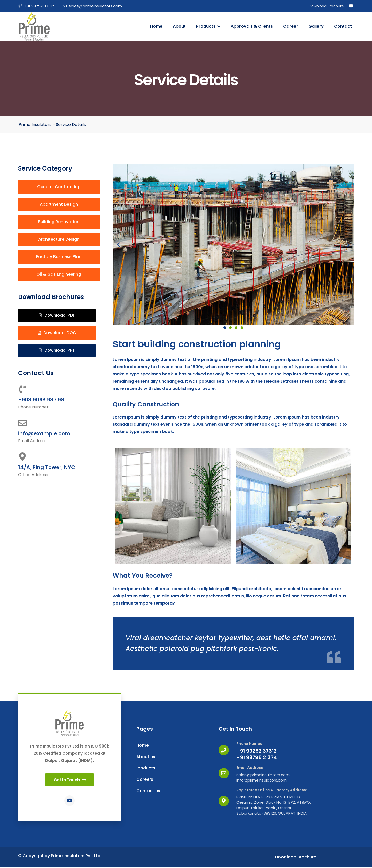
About (179, 26)
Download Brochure (326, 6)
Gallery (316, 26)
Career (291, 26)
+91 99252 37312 (36, 6)
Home (156, 26)
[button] (59, 187)
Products (208, 26)
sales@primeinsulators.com (92, 6)
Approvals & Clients (252, 26)
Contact (343, 26)
